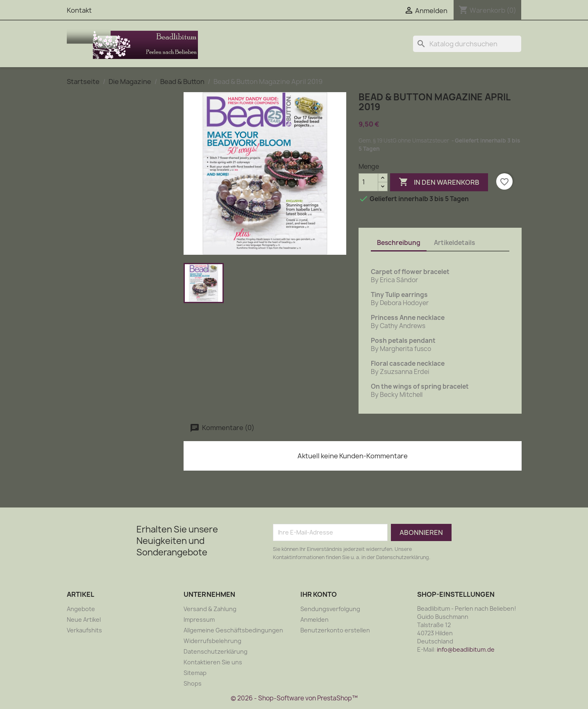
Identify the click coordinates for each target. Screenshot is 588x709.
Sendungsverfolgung (330, 609)
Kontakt (79, 10)
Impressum (199, 620)
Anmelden (314, 620)
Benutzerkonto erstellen (335, 630)
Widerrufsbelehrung (212, 641)
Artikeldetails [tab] (454, 243)
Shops (193, 683)
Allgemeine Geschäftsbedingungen (233, 630)
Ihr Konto (319, 594)
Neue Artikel (84, 620)
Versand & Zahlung (210, 609)
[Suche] (467, 44)
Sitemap (195, 673)
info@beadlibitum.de (466, 649)
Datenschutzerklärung (216, 651)
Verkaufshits (84, 630)
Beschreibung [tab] (399, 243)
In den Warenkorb (439, 182)
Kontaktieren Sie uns (213, 662)
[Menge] (368, 182)
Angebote (81, 609)
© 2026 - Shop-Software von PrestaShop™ (294, 698)
